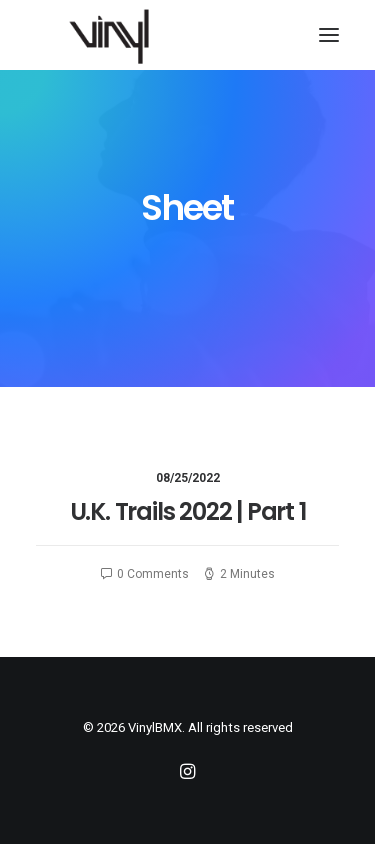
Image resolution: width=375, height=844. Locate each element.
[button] (329, 35)
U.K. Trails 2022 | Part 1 (188, 511)
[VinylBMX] (115, 35)
